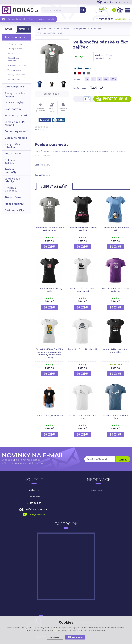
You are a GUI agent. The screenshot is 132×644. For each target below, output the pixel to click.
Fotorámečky (13, 154)
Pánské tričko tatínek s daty (115, 416)
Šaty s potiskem (15, 79)
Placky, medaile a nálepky (15, 95)
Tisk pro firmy (13, 197)
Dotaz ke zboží (63, 107)
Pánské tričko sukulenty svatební (115, 290)
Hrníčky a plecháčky (11, 189)
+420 (37, 509)
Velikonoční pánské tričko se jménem (49, 229)
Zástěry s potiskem (16, 75)
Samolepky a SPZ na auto (15, 123)
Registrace (124, 2)
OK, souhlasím (75, 637)
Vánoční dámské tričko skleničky (115, 350)
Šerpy (10, 53)
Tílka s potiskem (15, 49)
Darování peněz (14, 87)
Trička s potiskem (15, 44)
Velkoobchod (97, 490)
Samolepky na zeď (16, 115)
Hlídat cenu (52, 107)
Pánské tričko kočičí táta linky (82, 416)
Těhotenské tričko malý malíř (115, 229)
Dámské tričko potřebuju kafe (49, 290)
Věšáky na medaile (16, 138)
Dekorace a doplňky (12, 162)
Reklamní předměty (11, 171)
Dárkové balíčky (14, 210)
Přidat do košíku (112, 99)
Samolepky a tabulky (12, 180)
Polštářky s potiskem (17, 65)
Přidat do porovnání (41, 107)
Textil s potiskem (15, 37)
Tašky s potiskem (15, 70)
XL (106, 79)
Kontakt (50, 19)
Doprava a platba (37, 19)
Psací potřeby (13, 109)
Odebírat (122, 459)
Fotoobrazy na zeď (16, 131)
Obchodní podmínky (17, 19)
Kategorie (9, 29)
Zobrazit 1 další (52, 94)
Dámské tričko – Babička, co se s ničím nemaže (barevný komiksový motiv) (49, 353)
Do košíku (49, 246)
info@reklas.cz (122, 19)
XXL (114, 79)
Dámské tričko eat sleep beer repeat (82, 290)
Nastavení (55, 637)
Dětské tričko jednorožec (49, 415)
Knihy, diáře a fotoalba (13, 146)
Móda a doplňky (14, 204)
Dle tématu (24, 29)
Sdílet (44, 120)
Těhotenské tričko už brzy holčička (82, 229)
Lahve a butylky (14, 102)
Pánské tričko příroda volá (82, 350)
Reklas (109, 55)
